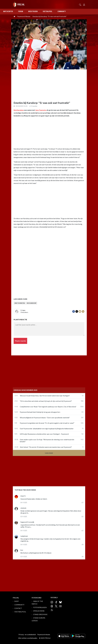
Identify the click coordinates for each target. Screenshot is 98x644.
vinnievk (23, 508)
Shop (17, 601)
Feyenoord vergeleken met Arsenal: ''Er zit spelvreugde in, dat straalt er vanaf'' (47, 423)
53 (83, 396)
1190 (82, 401)
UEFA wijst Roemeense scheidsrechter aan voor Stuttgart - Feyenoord (44, 434)
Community (62, 11)
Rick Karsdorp (19, 110)
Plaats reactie (20, 341)
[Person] (84, 4)
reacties (33, 106)
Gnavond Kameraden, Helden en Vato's (34, 499)
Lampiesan (24, 536)
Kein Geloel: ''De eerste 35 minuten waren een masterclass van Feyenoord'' (46, 447)
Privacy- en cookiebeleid (27, 634)
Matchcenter (8, 11)
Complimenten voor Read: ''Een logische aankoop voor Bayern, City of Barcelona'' (48, 407)
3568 (82, 407)
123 (82, 412)
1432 (82, 440)
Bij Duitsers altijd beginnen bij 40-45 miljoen (36, 553)
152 (82, 434)
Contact (18, 608)
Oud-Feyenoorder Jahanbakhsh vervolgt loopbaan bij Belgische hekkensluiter (47, 429)
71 (83, 447)
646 (82, 423)
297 (82, 418)
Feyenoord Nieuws (24, 16)
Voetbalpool (48, 11)
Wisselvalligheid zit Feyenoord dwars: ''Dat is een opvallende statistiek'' (45, 418)
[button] (80, 5)
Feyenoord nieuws (44, 634)
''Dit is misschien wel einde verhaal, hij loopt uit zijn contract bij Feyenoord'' (46, 401)
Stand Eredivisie (40, 614)
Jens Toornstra (41, 110)
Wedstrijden (33, 11)
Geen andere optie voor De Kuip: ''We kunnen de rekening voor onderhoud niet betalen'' (47, 441)
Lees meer (49, 453)
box (22, 550)
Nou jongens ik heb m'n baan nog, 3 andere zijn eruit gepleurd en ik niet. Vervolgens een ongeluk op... (50, 540)
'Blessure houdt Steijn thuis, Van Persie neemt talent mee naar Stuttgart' (45, 396)
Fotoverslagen (40, 607)
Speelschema (39, 611)
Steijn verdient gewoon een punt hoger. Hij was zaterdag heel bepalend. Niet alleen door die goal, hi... (51, 512)
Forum (21, 11)
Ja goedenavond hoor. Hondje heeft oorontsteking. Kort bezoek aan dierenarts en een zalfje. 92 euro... (50, 526)
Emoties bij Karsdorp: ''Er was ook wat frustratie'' (50, 16)
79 (83, 429)
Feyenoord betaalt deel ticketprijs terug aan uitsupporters (40, 412)
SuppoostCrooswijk (27, 522)
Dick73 (23, 496)
